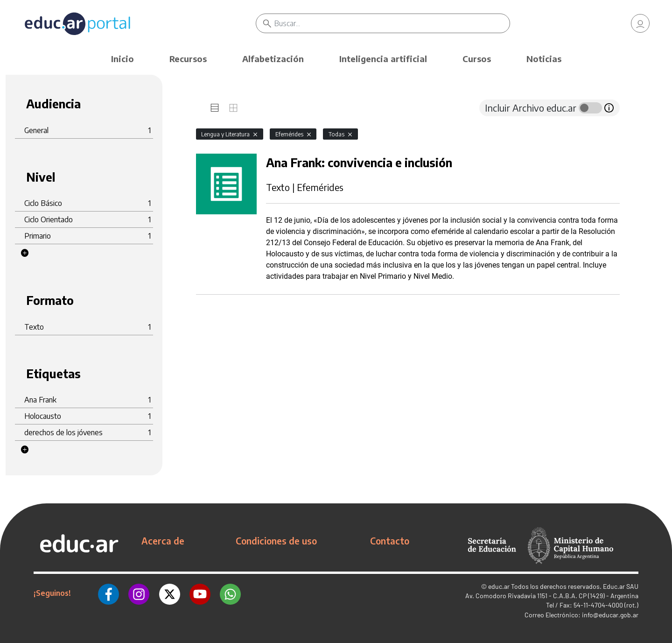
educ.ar (499, 586)
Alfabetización (273, 59)
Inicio (122, 59)
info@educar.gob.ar (610, 615)
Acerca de (163, 541)
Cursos (477, 59)
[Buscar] (392, 23)
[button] (25, 253)
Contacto (390, 541)
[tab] (215, 108)
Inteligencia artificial (383, 59)
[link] (640, 23)
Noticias (544, 59)
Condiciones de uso (276, 541)
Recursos (188, 59)
